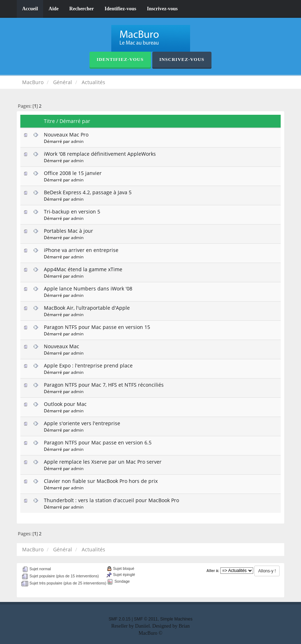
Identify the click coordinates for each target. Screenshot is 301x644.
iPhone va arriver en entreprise (81, 250)
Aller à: (213, 571)
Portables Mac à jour (68, 231)
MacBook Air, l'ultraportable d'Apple (87, 308)
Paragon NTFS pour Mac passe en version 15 (97, 327)
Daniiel (142, 626)
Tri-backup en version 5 (72, 212)
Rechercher (81, 9)
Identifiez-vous (120, 9)
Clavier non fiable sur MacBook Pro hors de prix (101, 481)
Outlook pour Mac (65, 404)
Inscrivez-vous (162, 9)
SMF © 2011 (146, 619)
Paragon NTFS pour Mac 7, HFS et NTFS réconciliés (104, 385)
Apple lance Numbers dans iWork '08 (88, 288)
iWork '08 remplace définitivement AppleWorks (100, 154)
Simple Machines (176, 619)
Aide (53, 9)
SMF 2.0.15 (119, 619)
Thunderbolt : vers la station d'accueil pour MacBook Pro (111, 500)
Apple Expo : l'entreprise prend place (88, 365)
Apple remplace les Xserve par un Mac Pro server (103, 462)
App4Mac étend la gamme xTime (83, 269)
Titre (49, 121)
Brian (184, 626)
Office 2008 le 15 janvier (73, 173)
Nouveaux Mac (62, 346)
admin (77, 141)
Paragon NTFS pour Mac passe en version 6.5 (98, 442)
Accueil (30, 9)
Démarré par (75, 121)
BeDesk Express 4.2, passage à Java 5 (88, 192)
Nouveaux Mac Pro (66, 135)
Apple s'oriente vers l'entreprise (82, 423)
